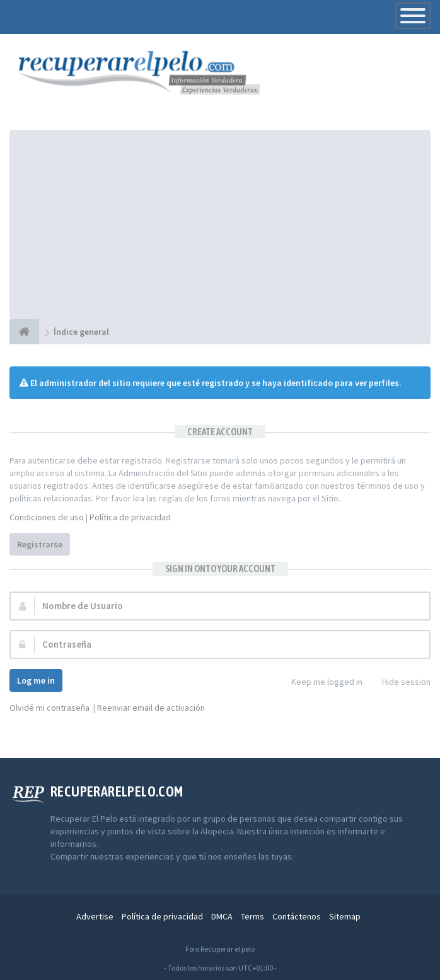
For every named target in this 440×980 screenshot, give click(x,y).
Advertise (95, 916)
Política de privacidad (130, 517)
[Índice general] (24, 332)
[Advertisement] (220, 225)
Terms (252, 916)
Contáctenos (297, 916)
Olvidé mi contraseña (49, 708)
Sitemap (345, 916)
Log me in (36, 680)
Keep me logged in (320, 683)
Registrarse (40, 544)
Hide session (399, 683)
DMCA (222, 916)
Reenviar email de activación (151, 708)
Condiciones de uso (47, 517)
